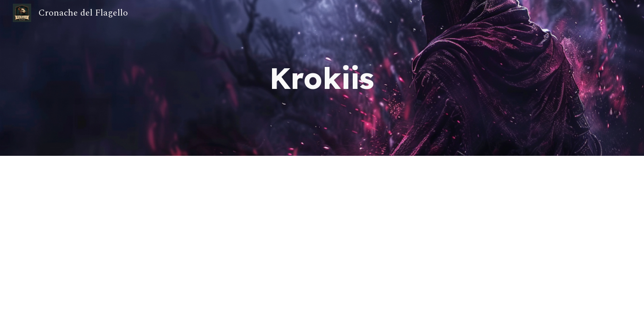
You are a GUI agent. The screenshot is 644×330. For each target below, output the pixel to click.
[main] (322, 78)
